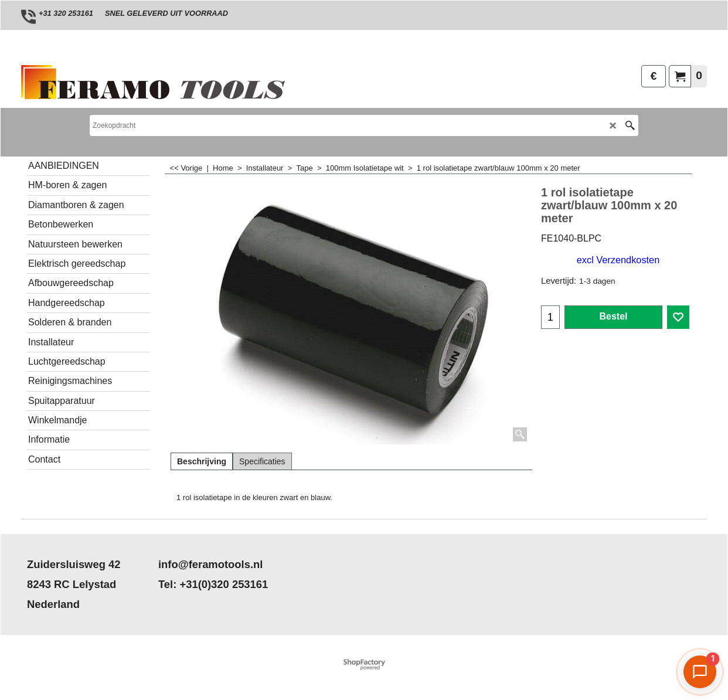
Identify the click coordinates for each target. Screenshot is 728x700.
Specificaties (262, 461)
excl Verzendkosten (618, 260)
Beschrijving (202, 461)
